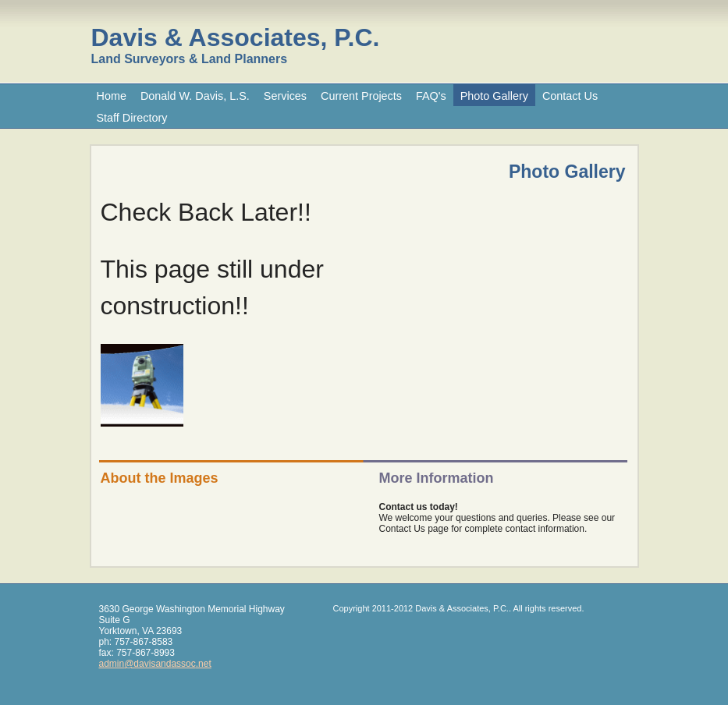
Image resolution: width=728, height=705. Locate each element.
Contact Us (570, 96)
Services (285, 96)
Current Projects (361, 96)
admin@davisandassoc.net (155, 664)
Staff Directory (132, 118)
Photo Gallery (494, 96)
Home (112, 96)
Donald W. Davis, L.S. (195, 96)
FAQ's (431, 96)
